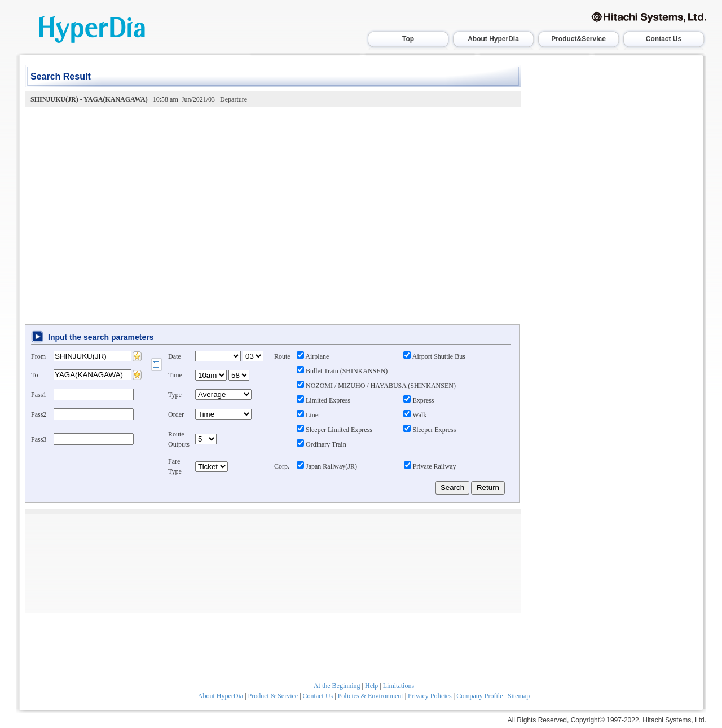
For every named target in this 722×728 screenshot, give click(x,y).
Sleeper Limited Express (334, 430)
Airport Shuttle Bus (434, 356)
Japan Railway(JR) (327, 466)
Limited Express (323, 400)
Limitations (399, 686)
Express (419, 400)
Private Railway (430, 466)
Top (408, 39)
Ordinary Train (322, 444)
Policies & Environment (371, 696)
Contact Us (664, 39)
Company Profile (479, 696)
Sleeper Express (430, 430)
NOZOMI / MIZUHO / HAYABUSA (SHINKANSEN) (376, 386)
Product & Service (273, 696)
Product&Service (578, 39)
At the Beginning (337, 686)
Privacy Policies (430, 696)
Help (371, 686)
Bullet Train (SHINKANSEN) (342, 371)
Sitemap (519, 696)
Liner (309, 415)
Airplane (313, 356)
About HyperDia (493, 39)
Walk (415, 415)
